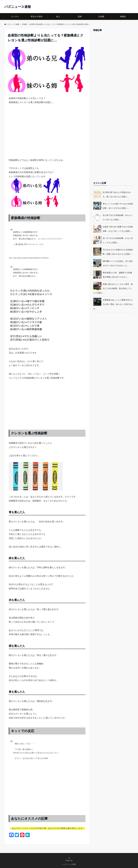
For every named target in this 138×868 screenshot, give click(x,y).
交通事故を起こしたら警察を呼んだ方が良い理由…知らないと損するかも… (113, 304)
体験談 (123, 16)
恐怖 (80, 16)
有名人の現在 (37, 16)
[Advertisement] (47, 136)
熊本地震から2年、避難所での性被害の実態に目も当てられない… (117, 275)
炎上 (58, 16)
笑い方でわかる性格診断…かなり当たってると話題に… (118, 240)
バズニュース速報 (18, 7)
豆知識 (101, 16)
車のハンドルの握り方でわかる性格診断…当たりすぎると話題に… (118, 206)
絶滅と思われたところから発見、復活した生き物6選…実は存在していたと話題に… (113, 288)
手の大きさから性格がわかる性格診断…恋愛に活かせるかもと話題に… (118, 252)
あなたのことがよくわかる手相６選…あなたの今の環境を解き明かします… (48, 828)
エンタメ (15, 16)
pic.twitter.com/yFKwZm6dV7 (50, 239)
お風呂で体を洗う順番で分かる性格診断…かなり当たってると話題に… (118, 229)
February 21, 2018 (36, 244)
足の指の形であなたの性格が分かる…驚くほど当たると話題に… (117, 194)
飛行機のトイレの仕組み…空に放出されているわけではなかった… (118, 263)
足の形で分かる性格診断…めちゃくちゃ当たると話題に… (118, 217)
